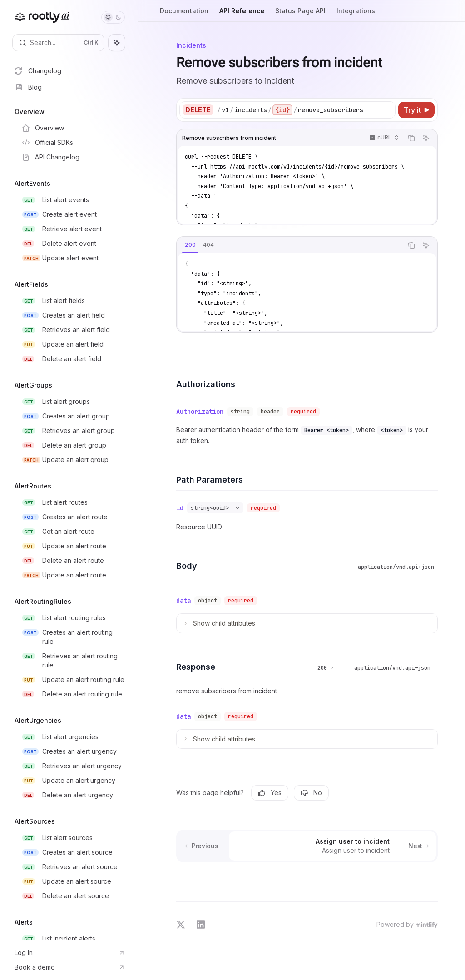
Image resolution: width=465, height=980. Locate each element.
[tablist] (290, 245)
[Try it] (416, 110)
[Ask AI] (426, 138)
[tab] (190, 245)
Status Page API (300, 14)
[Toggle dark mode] (113, 17)
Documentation (184, 14)
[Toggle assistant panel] (117, 43)
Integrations (356, 14)
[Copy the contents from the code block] (411, 138)
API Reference (242, 14)
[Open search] (58, 43)
